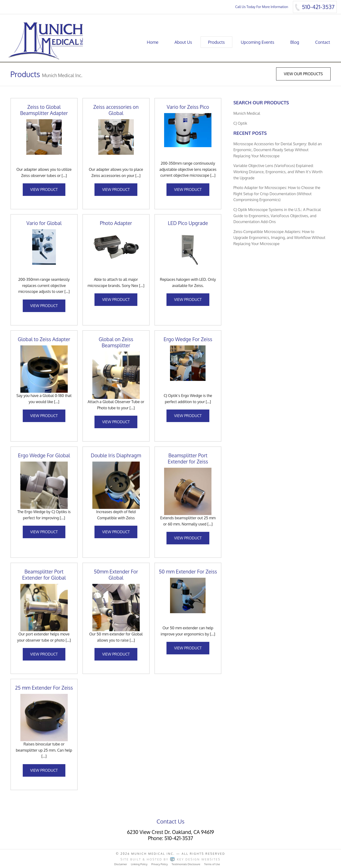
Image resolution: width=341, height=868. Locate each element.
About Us (183, 42)
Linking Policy (139, 864)
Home (153, 42)
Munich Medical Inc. (153, 854)
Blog (295, 42)
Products (216, 42)
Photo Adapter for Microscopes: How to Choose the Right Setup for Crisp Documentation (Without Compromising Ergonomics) (277, 194)
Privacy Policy (159, 864)
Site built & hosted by (171, 859)
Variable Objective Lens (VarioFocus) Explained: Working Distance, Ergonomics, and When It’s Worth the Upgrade (278, 172)
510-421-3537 (318, 7)
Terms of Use (212, 864)
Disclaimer (121, 864)
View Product (44, 189)
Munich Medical (247, 113)
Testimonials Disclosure (186, 864)
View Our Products (303, 74)
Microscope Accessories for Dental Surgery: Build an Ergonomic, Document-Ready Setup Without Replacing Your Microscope (278, 150)
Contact (323, 42)
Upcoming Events (258, 42)
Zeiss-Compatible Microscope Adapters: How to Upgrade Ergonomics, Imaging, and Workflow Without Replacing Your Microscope (279, 238)
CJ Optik (240, 123)
